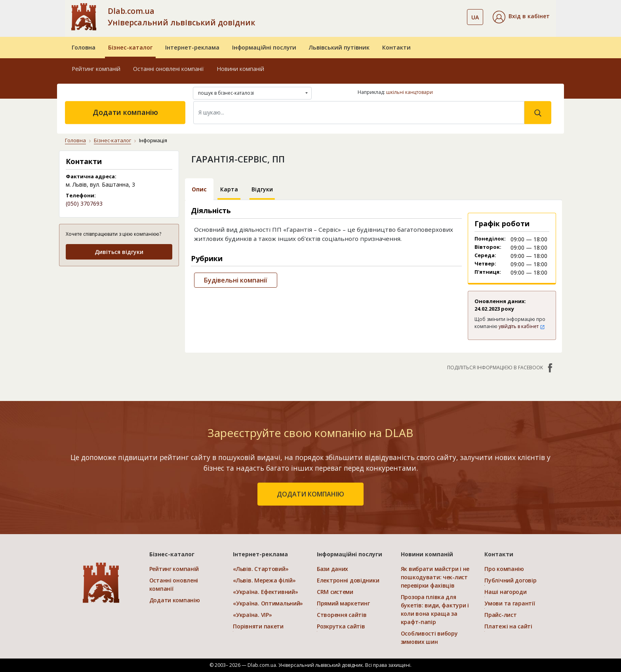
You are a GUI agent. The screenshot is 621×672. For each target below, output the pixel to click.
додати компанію (310, 494)
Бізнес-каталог (130, 47)
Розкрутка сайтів (341, 626)
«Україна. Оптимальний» (268, 603)
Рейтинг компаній (96, 69)
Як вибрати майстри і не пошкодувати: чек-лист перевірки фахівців (435, 577)
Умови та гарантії (510, 603)
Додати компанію (125, 112)
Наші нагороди (505, 592)
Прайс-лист (500, 615)
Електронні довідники (348, 580)
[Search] (359, 113)
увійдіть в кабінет (522, 326)
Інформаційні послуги (264, 47)
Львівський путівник (339, 47)
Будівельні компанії (236, 280)
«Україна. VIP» (252, 615)
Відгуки (262, 189)
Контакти (396, 47)
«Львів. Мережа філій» (264, 580)
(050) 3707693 (84, 203)
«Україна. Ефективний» (265, 592)
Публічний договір (510, 580)
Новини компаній (240, 69)
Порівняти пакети (258, 626)
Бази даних (332, 569)
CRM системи (335, 592)
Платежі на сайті (508, 626)
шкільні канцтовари (410, 92)
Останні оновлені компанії (169, 69)
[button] (521, 17)
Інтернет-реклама (192, 47)
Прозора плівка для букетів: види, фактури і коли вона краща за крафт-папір (435, 609)
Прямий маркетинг (343, 603)
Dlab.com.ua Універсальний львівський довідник (181, 17)
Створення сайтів (342, 615)
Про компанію (504, 569)
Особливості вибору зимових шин (429, 638)
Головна (84, 47)
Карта (229, 189)
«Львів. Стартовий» (261, 569)
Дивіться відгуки (119, 252)
